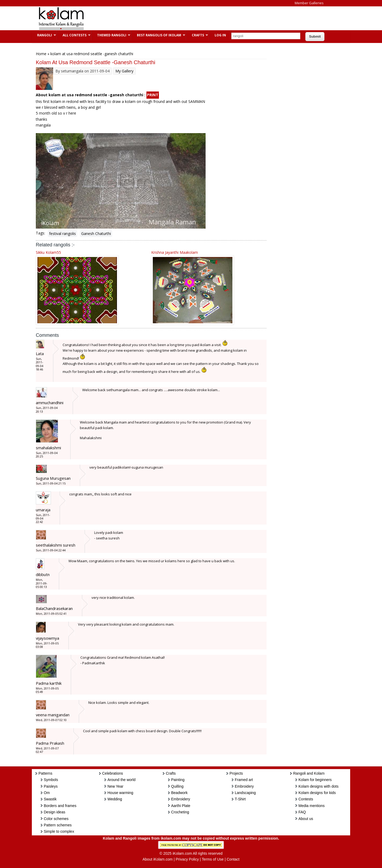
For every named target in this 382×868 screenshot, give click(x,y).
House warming (120, 793)
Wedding (115, 799)
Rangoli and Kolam (309, 773)
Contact (233, 859)
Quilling (177, 786)
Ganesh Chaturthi (96, 234)
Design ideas (55, 812)
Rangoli (44, 35)
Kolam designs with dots (318, 786)
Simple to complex (59, 831)
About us (306, 819)
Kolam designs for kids (317, 793)
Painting (178, 780)
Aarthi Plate (181, 806)
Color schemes (56, 819)
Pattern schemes (58, 825)
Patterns (45, 773)
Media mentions (312, 806)
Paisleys (51, 786)
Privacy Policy (187, 859)
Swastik (50, 799)
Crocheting (180, 812)
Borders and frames (60, 806)
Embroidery (181, 799)
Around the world (121, 780)
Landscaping (245, 793)
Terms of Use (213, 859)
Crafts (197, 35)
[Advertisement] (187, 18)
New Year (115, 786)
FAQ (302, 812)
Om (47, 793)
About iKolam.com (158, 859)
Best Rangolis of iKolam (158, 35)
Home (41, 54)
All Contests (74, 35)
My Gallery (124, 71)
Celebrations (113, 773)
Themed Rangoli (111, 35)
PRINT (153, 95)
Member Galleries (309, 3)
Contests (306, 799)
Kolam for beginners (315, 780)
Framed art (244, 780)
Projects (236, 773)
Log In (220, 35)
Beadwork (179, 793)
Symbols (51, 780)
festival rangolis (62, 234)
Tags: (40, 233)
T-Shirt (240, 799)
